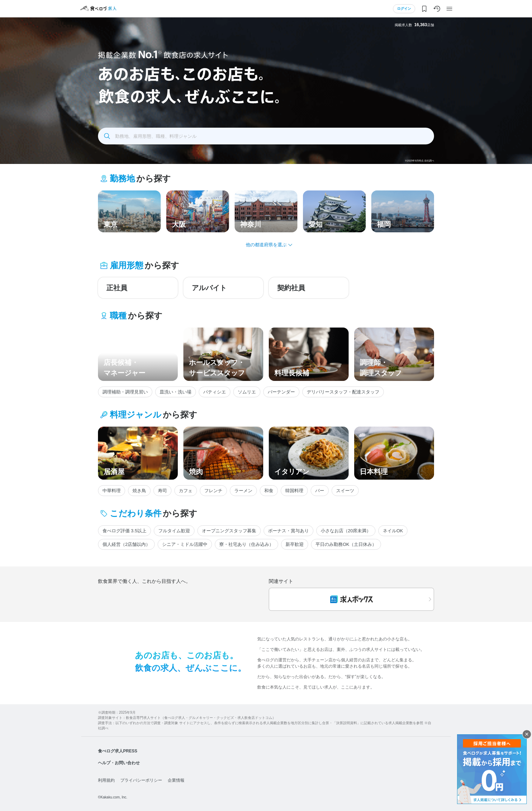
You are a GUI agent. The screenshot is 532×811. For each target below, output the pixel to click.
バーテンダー (281, 392)
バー (320, 491)
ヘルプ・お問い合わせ (119, 763)
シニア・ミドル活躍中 (185, 544)
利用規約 (106, 780)
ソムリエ (247, 392)
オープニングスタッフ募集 (229, 531)
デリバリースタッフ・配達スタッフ (343, 392)
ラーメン (243, 491)
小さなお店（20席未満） (346, 531)
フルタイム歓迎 (174, 531)
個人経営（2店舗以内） (126, 544)
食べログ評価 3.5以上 (124, 531)
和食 (269, 491)
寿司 (162, 491)
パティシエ (215, 392)
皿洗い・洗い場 (176, 392)
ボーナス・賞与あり (288, 531)
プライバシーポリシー (141, 780)
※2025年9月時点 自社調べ (419, 161)
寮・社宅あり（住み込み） (246, 544)
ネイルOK (393, 531)
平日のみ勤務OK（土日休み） (346, 544)
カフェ (186, 491)
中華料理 (112, 491)
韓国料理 (294, 491)
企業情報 (176, 780)
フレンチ (213, 491)
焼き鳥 (139, 491)
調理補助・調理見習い (125, 392)
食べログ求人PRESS (118, 751)
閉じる (527, 734)
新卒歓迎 (295, 544)
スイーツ (345, 491)
